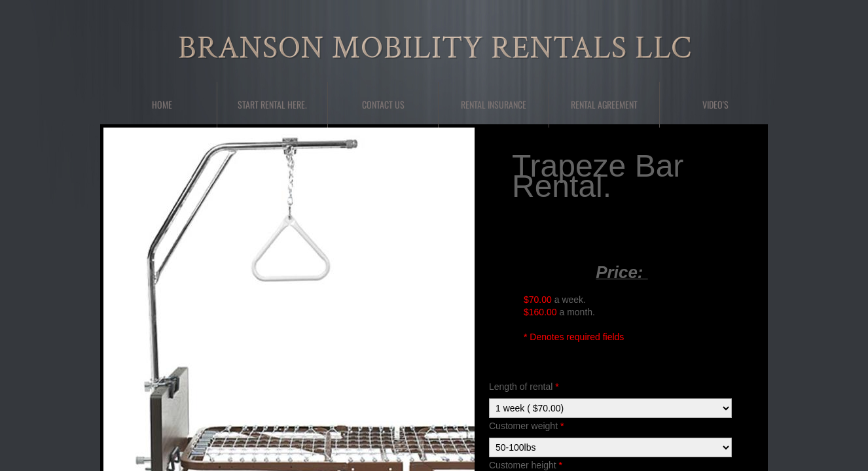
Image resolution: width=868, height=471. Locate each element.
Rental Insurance (494, 104)
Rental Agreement (604, 104)
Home (162, 104)
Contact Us (383, 104)
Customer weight (526, 426)
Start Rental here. (272, 104)
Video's (715, 104)
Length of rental (524, 387)
